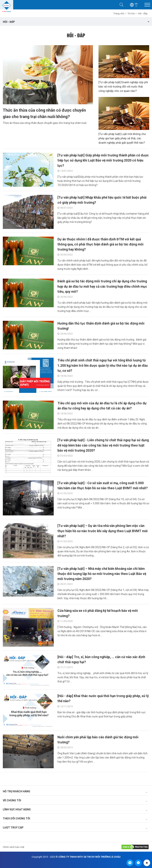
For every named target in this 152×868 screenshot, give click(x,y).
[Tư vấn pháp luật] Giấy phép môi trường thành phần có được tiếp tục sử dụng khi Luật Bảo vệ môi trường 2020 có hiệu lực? (102, 160)
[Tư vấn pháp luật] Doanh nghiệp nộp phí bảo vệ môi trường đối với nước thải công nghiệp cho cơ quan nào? (123, 87)
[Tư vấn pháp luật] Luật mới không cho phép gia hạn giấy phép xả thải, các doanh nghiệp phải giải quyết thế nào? (122, 138)
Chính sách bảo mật (14, 846)
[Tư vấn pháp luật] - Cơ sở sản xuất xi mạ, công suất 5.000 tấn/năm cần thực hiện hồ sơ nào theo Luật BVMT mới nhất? (102, 487)
